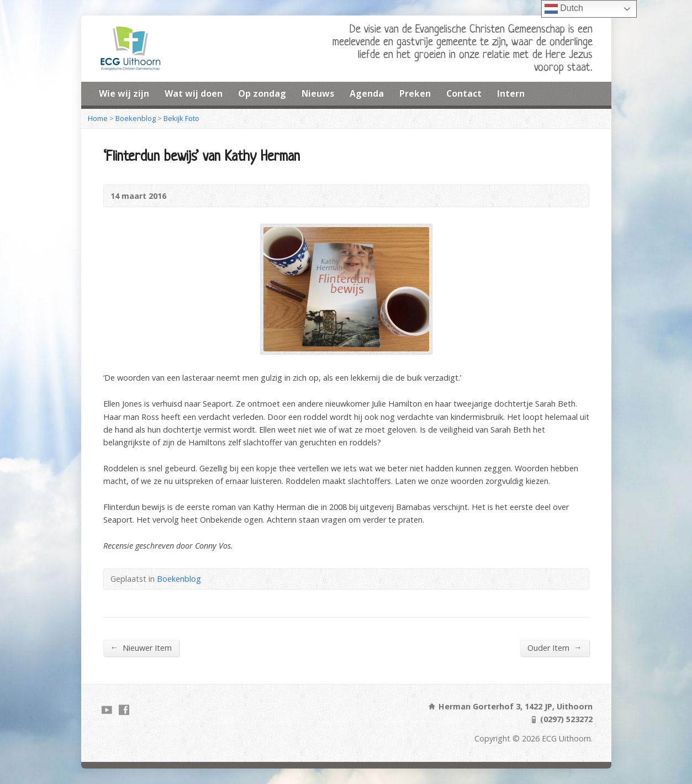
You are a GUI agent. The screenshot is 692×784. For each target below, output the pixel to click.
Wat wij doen (194, 93)
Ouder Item (554, 648)
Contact (464, 93)
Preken (415, 93)
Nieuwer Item (141, 648)
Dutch (564, 9)
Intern (511, 93)
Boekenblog (136, 118)
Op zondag (262, 93)
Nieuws (318, 93)
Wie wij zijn (124, 93)
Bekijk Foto (181, 118)
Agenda (367, 93)
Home (98, 118)
